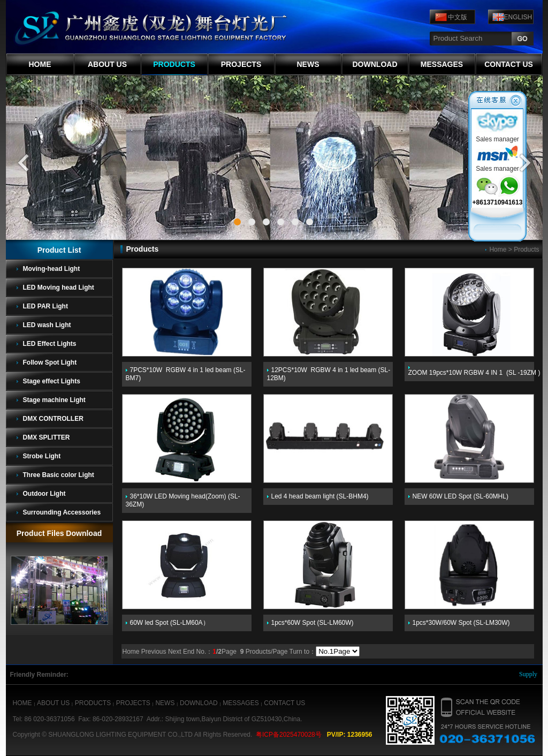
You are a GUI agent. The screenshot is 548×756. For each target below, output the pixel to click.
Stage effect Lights (52, 381)
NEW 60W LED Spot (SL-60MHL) (461, 496)
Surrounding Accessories (62, 512)
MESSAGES (442, 64)
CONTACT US (509, 64)
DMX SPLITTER (47, 437)
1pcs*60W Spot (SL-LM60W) (313, 623)
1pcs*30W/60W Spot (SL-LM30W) (461, 623)
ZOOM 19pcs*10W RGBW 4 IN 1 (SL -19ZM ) (474, 373)
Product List (59, 250)
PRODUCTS (174, 64)
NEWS (308, 64)
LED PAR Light (45, 306)
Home (498, 250)
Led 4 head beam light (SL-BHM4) (320, 496)
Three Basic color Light (59, 475)
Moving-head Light (52, 269)
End (189, 652)
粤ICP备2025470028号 (289, 735)
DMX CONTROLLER (53, 419)
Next (175, 652)
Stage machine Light (54, 400)
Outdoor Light (44, 494)
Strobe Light (42, 456)
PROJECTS (241, 64)
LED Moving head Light (59, 288)
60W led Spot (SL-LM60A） (170, 623)
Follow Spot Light (50, 362)
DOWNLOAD (375, 64)
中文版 (458, 17)
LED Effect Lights (50, 344)
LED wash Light (47, 325)
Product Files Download (59, 533)
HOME (40, 64)
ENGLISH (518, 17)
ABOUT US (107, 64)
